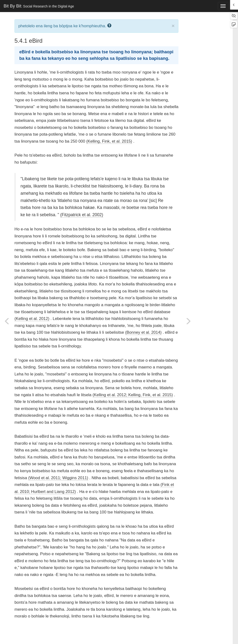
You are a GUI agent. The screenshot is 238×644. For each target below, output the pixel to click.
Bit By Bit (39, 6)
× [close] (173, 26)
